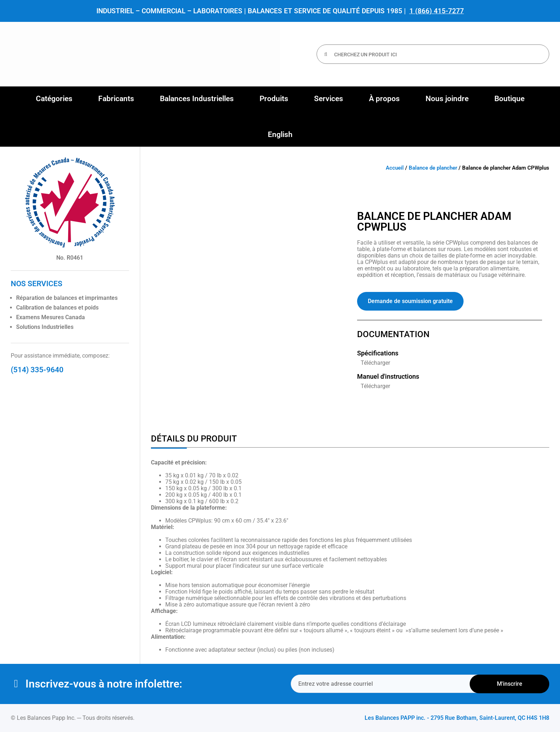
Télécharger (375, 363)
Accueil (395, 168)
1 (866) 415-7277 (437, 11)
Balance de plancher (433, 168)
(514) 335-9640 (37, 370)
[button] (54, 99)
